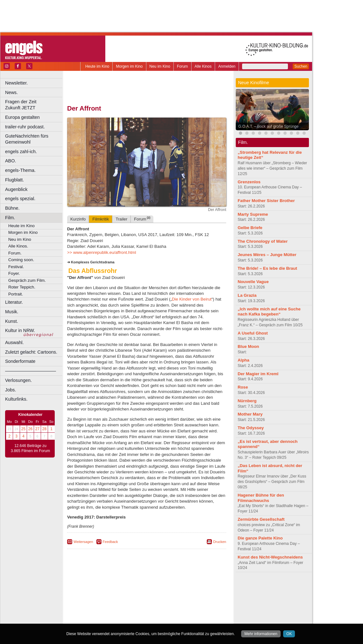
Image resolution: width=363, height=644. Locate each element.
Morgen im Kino (129, 66)
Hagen (157, 604)
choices (113, 593)
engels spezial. (20, 199)
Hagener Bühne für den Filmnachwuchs (261, 498)
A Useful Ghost (253, 333)
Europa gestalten (22, 117)
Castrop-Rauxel (131, 598)
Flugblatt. (14, 180)
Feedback (110, 542)
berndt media (119, 587)
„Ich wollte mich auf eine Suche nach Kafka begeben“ (269, 312)
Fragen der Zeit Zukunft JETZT (35, 105)
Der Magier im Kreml (258, 374)
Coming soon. (21, 260)
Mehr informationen (261, 634)
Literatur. (14, 302)
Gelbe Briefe (250, 228)
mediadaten (198, 587)
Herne (170, 604)
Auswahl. (14, 342)
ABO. (10, 161)
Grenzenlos (249, 182)
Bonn (112, 598)
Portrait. (16, 294)
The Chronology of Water (263, 241)
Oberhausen (178, 609)
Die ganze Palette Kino (260, 538)
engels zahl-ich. (21, 152)
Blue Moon (248, 346)
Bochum (98, 598)
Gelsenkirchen (137, 604)
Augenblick (16, 189)
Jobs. (10, 390)
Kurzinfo (78, 219)
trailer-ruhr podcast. (25, 127)
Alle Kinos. (18, 246)
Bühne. (12, 208)
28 (44, 429)
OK (289, 634)
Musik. (12, 312)
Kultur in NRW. (20, 330)
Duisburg (194, 598)
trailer (147, 593)
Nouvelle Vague (253, 282)
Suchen (301, 66)
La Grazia (247, 295)
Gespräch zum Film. (27, 280)
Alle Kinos (203, 66)
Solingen (148, 614)
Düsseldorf (175, 598)
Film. (10, 218)
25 (23, 429)
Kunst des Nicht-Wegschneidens (270, 557)
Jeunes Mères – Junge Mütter (267, 255)
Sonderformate (20, 361)
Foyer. (14, 273)
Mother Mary (250, 414)
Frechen (116, 604)
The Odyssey (251, 428)
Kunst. (12, 321)
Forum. (15, 253)
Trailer (121, 219)
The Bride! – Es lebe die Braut (267, 268)
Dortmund (155, 598)
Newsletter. (16, 83)
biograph (96, 593)
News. (11, 92)
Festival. (16, 267)
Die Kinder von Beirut (192, 299)
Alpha (244, 360)
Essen (101, 604)
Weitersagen (83, 542)
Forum (182, 66)
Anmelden (227, 66)
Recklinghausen (125, 614)
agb (182, 587)
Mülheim (145, 609)
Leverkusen (114, 609)
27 (37, 429)
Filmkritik (101, 219)
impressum (143, 587)
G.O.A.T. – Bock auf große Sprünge (268, 126)
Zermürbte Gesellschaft (261, 519)
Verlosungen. (18, 380)
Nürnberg (247, 401)
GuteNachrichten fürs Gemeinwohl (27, 139)
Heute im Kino (97, 66)
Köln (192, 604)
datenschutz (166, 587)
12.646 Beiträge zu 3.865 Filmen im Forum (30, 448)
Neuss (160, 609)
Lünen (131, 609)
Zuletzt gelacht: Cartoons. (31, 352)
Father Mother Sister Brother (266, 201)
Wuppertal (173, 614)
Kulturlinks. (16, 399)
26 (30, 429)
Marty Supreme (253, 214)
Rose (243, 387)
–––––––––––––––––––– (31, 371)
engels (128, 593)
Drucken (220, 542)
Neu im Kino (160, 66)
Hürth (182, 604)
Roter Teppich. (22, 287)
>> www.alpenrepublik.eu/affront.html (102, 252)
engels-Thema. (20, 170)
